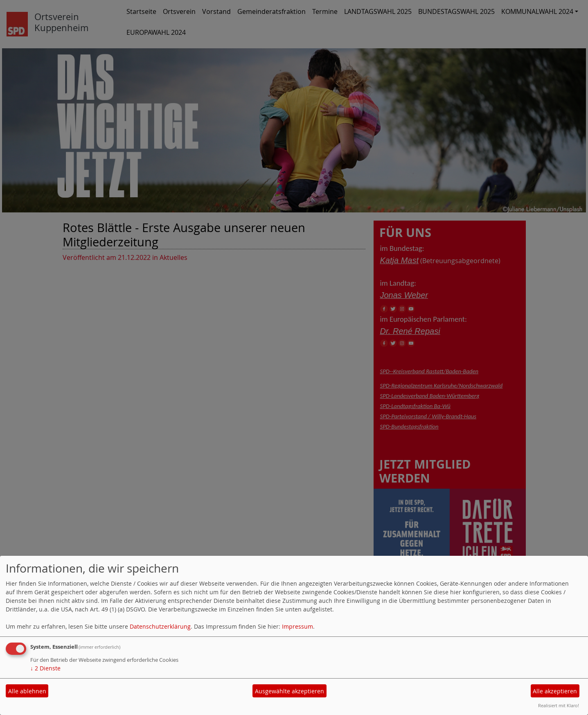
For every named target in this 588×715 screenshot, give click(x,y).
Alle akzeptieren (555, 691)
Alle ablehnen (27, 691)
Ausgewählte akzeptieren (289, 691)
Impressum (297, 626)
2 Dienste (45, 668)
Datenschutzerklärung (160, 626)
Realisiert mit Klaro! (559, 705)
